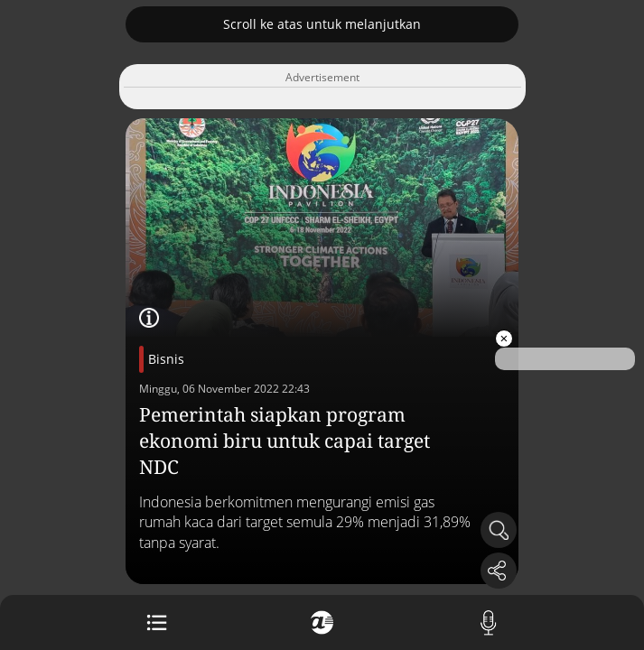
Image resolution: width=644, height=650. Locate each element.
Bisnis (166, 359)
